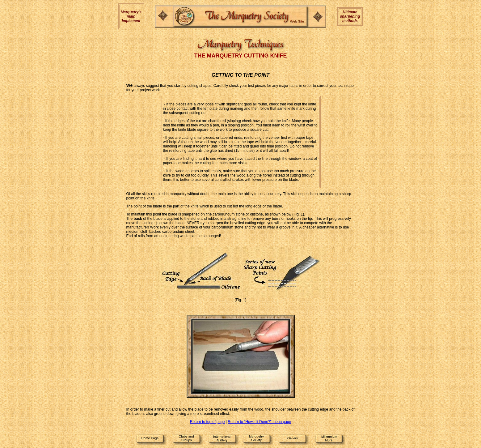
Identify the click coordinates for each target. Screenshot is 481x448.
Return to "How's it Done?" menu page (259, 422)
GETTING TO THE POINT (240, 75)
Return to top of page (207, 422)
